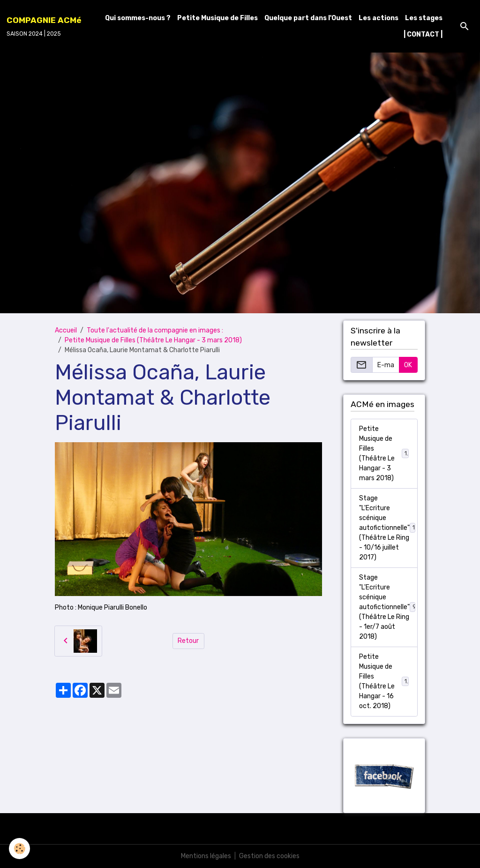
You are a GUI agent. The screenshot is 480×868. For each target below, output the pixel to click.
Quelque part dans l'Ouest (308, 18)
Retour (188, 641)
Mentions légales (206, 856)
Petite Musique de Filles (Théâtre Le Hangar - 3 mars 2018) (153, 340)
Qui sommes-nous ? (138, 18)
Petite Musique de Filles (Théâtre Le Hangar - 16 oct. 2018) (385, 681)
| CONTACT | (423, 34)
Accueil (66, 330)
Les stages (424, 18)
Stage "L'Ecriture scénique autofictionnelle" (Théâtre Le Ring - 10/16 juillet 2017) (388, 528)
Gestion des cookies (269, 856)
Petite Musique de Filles (217, 18)
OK (408, 365)
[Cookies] (20, 849)
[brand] (44, 26)
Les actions (379, 18)
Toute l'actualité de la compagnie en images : (155, 330)
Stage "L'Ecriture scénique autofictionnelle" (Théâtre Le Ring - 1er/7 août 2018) (388, 607)
